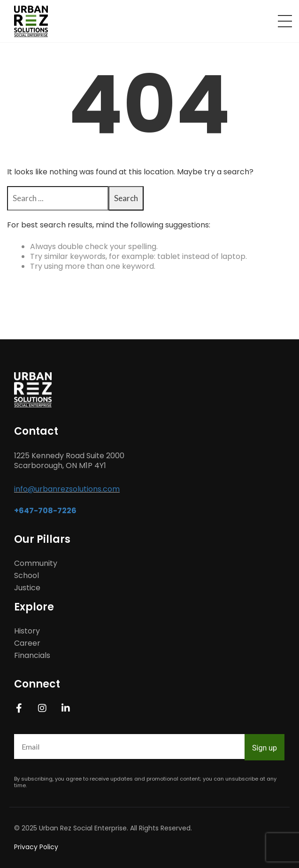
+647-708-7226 (45, 511)
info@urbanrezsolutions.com (67, 489)
